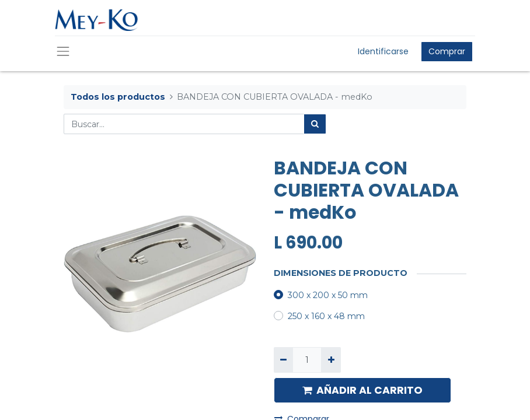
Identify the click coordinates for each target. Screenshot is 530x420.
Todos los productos (118, 97)
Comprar (447, 51)
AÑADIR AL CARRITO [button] (362, 390)
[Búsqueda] (315, 124)
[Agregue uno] (331, 360)
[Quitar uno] (283, 360)
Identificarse (383, 51)
